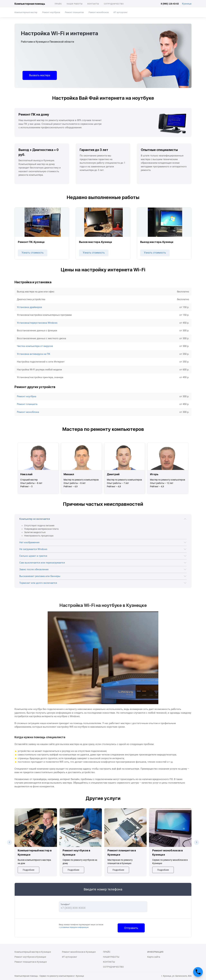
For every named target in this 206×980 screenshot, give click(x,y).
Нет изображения (29, 542)
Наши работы (75, 4)
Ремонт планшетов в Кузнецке (31, 962)
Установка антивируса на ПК (34, 354)
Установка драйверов (29, 307)
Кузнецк (187, 4)
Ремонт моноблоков (99, 12)
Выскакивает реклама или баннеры (40, 576)
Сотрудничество (114, 4)
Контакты (93, 4)
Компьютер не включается (35, 519)
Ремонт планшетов (74, 12)
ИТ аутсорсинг (120, 12)
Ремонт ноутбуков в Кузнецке (30, 957)
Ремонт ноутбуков (51, 12)
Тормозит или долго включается (38, 583)
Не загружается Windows (33, 549)
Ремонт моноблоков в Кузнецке (79, 952)
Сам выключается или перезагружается (42, 563)
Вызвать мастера (40, 75)
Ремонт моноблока (28, 412)
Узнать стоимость (33, 253)
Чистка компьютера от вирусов (35, 346)
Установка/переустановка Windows (37, 323)
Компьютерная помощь (30, 4)
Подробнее (28, 870)
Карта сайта (154, 957)
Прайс (58, 4)
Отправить (131, 928)
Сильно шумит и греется (33, 556)
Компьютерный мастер (26, 12)
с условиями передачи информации (74, 927)
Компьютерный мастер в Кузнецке (33, 952)
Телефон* (65, 904)
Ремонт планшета (27, 404)
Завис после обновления (34, 569)
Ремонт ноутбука (27, 396)
